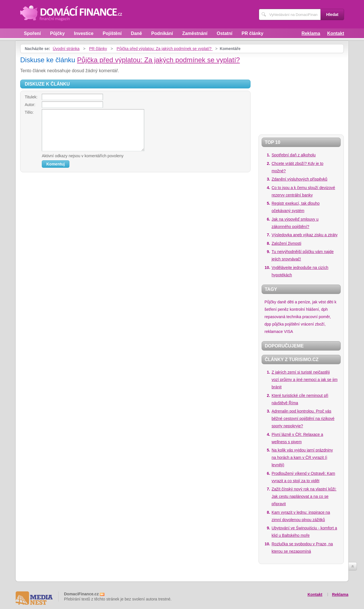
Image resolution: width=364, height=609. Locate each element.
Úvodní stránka (66, 49)
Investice (84, 33)
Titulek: (31, 97)
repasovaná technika (283, 317)
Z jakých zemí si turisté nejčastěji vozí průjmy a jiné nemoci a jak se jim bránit (305, 380)
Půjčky (57, 33)
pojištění (292, 324)
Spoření (32, 33)
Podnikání (162, 33)
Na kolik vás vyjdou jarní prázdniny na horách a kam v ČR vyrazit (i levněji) (302, 457)
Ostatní (225, 33)
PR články (253, 33)
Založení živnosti (286, 243)
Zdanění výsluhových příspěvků (299, 179)
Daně (136, 33)
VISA (288, 332)
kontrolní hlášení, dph (309, 309)
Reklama (311, 33)
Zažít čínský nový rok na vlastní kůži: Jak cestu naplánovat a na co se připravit (304, 496)
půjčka (278, 324)
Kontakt (336, 33)
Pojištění (112, 33)
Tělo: (29, 112)
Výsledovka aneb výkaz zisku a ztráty (305, 235)
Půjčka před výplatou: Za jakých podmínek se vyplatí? (165, 49)
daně (282, 302)
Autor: (30, 105)
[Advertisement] (294, 92)
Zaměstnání (195, 33)
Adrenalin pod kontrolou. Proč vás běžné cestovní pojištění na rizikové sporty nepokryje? (303, 419)
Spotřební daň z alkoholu (294, 155)
